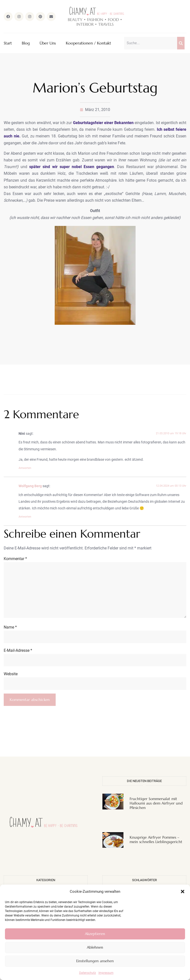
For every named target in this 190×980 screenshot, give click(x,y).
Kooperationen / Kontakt (88, 43)
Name (10, 632)
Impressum (106, 973)
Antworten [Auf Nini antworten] (25, 468)
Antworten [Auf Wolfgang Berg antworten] (25, 517)
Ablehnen (95, 947)
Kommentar (15, 559)
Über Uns (48, 43)
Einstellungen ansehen (95, 961)
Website (11, 680)
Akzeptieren (95, 934)
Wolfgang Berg (30, 487)
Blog (26, 43)
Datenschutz (88, 973)
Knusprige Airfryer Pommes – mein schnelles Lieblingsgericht (156, 846)
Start (8, 43)
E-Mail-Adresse (18, 656)
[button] (183, 892)
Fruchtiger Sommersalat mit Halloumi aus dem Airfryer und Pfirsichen (156, 810)
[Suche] (181, 43)
